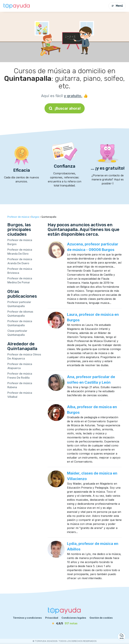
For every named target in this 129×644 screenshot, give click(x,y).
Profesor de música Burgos (20, 242)
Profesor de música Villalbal (20, 395)
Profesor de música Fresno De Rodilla (20, 376)
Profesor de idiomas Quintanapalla (20, 314)
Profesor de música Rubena (20, 385)
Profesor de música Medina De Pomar (20, 280)
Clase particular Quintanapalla (17, 333)
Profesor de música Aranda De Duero (20, 261)
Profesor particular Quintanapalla (19, 304)
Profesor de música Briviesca (20, 271)
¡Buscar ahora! (65, 108)
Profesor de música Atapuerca (20, 366)
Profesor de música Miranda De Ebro (20, 252)
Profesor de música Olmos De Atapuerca (24, 356)
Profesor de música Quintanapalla (20, 323)
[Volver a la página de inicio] (17, 6)
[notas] (64, 623)
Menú (117, 6)
